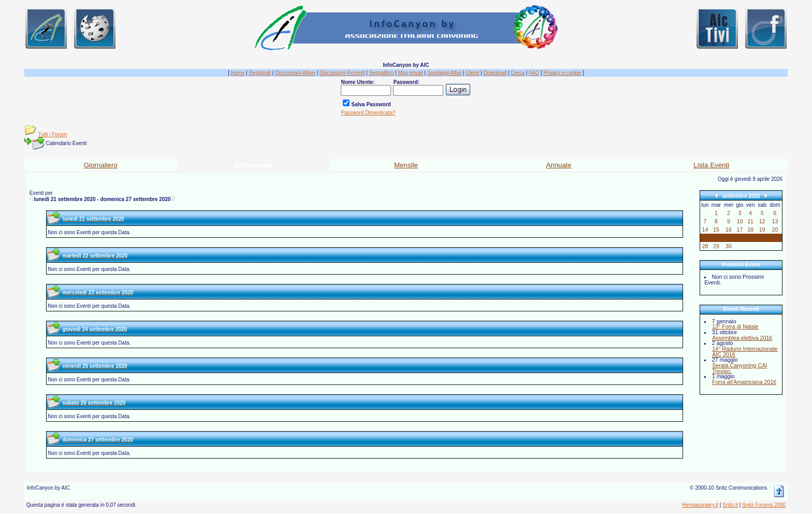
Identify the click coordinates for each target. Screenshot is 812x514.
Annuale (559, 165)
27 (775, 238)
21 (705, 238)
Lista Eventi (711, 165)
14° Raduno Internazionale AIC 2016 (745, 352)
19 (762, 230)
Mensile (406, 165)
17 (740, 230)
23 (729, 238)
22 (716, 238)
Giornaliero (101, 165)
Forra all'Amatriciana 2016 (744, 382)
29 (716, 246)
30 (729, 246)
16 (729, 230)
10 (740, 221)
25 (750, 238)
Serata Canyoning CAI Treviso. (740, 368)
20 (775, 230)
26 (762, 238)
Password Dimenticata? (368, 113)
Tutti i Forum (52, 134)
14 (705, 230)
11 (750, 221)
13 (775, 221)
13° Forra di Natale (735, 326)
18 (750, 230)
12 (762, 221)
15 (716, 230)
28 (705, 246)
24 (740, 238)
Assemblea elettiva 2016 (742, 338)
